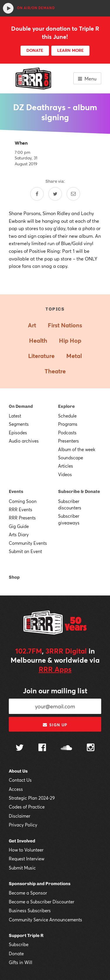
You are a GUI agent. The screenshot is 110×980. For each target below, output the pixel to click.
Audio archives (24, 441)
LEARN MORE (70, 50)
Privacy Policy (23, 825)
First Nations (65, 325)
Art (32, 325)
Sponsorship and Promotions (40, 884)
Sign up (55, 725)
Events (16, 491)
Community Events (28, 543)
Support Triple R (26, 936)
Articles (66, 466)
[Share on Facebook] (37, 194)
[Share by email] (73, 194)
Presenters (68, 441)
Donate (16, 953)
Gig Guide (19, 526)
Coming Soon (23, 501)
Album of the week (77, 449)
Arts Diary (19, 534)
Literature (41, 356)
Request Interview (27, 859)
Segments (19, 424)
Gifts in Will (21, 962)
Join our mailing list (55, 691)
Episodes (18, 433)
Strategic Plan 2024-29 (32, 798)
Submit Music (22, 868)
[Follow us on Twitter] (20, 748)
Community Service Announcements (45, 920)
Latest (15, 416)
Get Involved (22, 841)
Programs (68, 424)
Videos (65, 474)
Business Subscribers (30, 910)
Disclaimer (20, 816)
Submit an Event (25, 551)
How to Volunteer (26, 850)
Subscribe (19, 944)
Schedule (67, 416)
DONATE (35, 50)
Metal (74, 356)
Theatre (55, 371)
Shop (14, 577)
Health (38, 340)
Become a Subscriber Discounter (42, 902)
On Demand (21, 406)
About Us (18, 771)
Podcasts (67, 433)
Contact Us (20, 780)
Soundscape (71, 458)
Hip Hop (70, 340)
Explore (66, 406)
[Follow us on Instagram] (91, 748)
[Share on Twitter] (55, 194)
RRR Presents (22, 518)
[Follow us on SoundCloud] (66, 748)
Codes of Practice (27, 807)
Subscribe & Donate (79, 491)
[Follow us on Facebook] (42, 748)
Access (16, 789)
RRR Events (21, 509)
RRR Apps (55, 669)
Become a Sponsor (28, 893)
